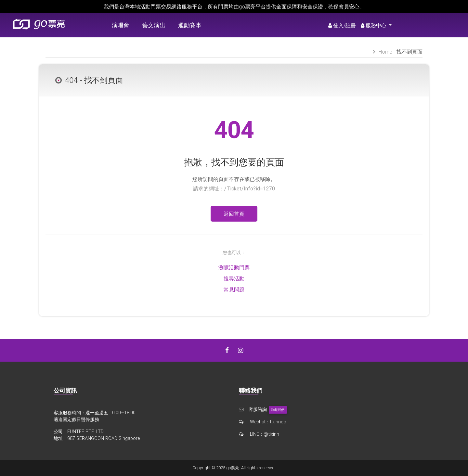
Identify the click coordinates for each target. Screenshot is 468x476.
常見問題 (234, 289)
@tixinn (271, 434)
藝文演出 (154, 25)
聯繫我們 (278, 410)
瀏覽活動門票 (234, 267)
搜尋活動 (234, 278)
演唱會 (121, 25)
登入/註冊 (342, 25)
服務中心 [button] (374, 25)
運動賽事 (190, 25)
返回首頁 (234, 214)
